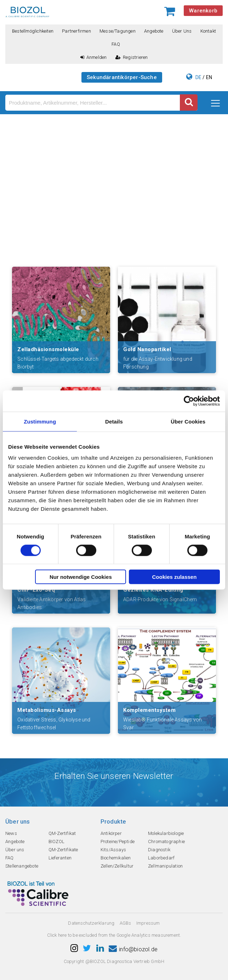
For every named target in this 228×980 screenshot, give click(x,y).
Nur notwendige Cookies (81, 577)
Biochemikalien (116, 858)
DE (198, 77)
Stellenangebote (22, 866)
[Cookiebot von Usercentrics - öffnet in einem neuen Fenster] (189, 401)
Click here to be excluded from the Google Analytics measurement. (114, 935)
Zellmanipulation (165, 866)
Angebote (154, 31)
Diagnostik (159, 850)
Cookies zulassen (174, 577)
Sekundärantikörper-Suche (122, 77)
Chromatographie (166, 841)
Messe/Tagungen (118, 31)
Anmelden (94, 57)
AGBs (126, 923)
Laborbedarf (161, 858)
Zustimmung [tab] (40, 421)
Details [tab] (114, 421)
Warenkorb (203, 11)
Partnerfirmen (76, 31)
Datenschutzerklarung (91, 923)
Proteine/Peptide (118, 841)
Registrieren (132, 57)
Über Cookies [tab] (188, 421)
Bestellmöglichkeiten (33, 31)
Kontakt (208, 31)
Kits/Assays (113, 850)
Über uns (182, 31)
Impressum (148, 923)
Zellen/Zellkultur (117, 866)
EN (209, 77)
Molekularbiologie (166, 833)
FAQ (116, 44)
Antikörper (111, 833)
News (11, 833)
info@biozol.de (133, 949)
